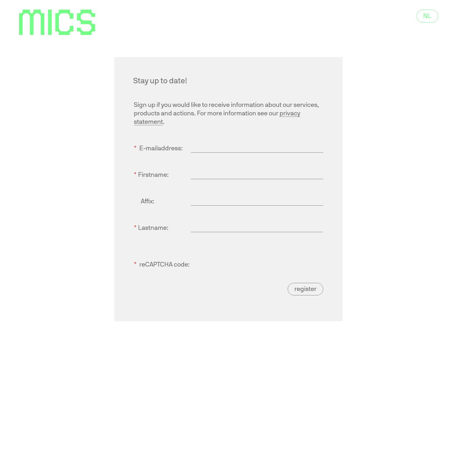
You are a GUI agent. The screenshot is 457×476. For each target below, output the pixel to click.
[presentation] (235, 258)
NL (427, 16)
